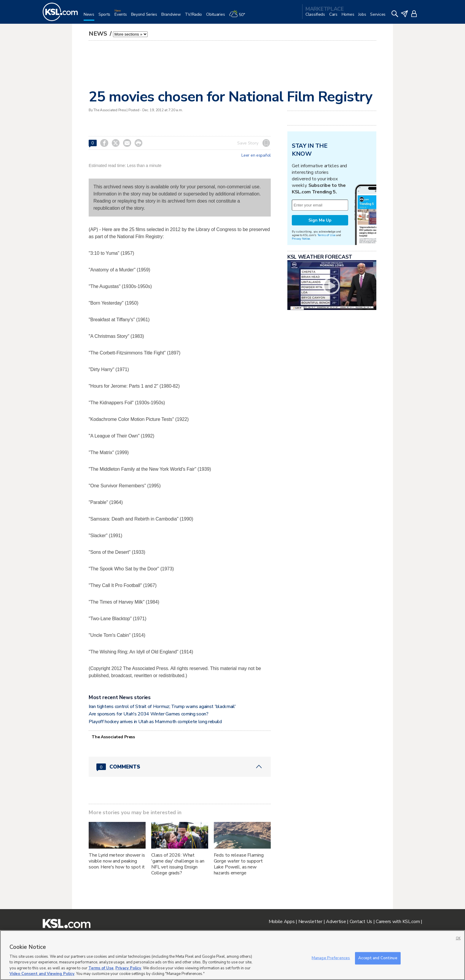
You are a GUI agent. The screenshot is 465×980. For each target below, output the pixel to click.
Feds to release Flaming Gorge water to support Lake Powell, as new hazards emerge (239, 864)
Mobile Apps (282, 922)
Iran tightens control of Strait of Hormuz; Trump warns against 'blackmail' (162, 707)
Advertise (336, 922)
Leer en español (256, 155)
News (99, 34)
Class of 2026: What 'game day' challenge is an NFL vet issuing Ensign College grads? (178, 864)
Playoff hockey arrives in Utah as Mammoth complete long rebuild (155, 722)
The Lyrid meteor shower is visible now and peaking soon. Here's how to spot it (117, 861)
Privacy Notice (301, 239)
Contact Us (361, 922)
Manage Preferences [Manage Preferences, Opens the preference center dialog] (331, 958)
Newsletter (310, 922)
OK (458, 938)
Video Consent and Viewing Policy (42, 974)
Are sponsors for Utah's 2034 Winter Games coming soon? (149, 714)
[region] (232, 955)
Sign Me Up (320, 220)
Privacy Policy (128, 968)
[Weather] (239, 17)
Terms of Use (326, 235)
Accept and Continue (378, 958)
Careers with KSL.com (398, 922)
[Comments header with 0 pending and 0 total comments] (180, 767)
